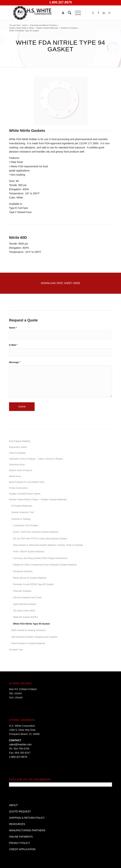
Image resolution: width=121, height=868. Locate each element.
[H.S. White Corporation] (50, 13)
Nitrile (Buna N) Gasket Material (30, 578)
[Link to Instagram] (109, 13)
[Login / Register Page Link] (61, 13)
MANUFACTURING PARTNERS (27, 830)
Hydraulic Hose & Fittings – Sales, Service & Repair (36, 459)
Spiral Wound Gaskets (25, 604)
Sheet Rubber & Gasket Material (28, 643)
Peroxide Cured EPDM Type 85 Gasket (33, 584)
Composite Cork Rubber (26, 525)
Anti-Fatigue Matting (19, 441)
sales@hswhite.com (20, 744)
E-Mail (13, 345)
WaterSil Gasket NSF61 (25, 617)
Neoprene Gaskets (23, 571)
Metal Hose (15, 476)
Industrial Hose (17, 465)
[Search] (68, 13)
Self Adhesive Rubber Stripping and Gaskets (34, 637)
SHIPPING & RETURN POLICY (27, 818)
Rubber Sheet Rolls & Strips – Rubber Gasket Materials (38, 499)
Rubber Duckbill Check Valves (25, 494)
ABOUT (13, 805)
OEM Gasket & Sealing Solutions (28, 630)
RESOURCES (17, 824)
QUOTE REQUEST (20, 811)
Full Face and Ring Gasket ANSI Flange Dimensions (40, 558)
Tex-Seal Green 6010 (24, 611)
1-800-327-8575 (18, 757)
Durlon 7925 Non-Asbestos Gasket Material (36, 532)
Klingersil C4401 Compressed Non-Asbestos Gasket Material (45, 565)
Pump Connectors (18, 488)
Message (15, 362)
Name (13, 328)
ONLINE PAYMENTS (21, 837)
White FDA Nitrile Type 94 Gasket (31, 624)
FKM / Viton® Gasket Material (28, 552)
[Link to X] (93, 13)
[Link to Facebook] (98, 13)
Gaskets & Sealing (21, 519)
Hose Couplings (17, 453)
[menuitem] (61, 13)
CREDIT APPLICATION (22, 849)
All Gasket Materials (22, 506)
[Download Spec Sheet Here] (60, 283)
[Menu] (76, 13)
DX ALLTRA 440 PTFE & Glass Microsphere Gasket (40, 539)
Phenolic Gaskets (22, 591)
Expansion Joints (18, 447)
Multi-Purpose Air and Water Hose (27, 482)
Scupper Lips (16, 649)
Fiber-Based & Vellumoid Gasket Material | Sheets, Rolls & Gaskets (48, 545)
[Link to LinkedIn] (104, 13)
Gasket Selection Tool (23, 512)
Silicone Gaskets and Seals (27, 597)
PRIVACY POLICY (19, 843)
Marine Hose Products (21, 470)
